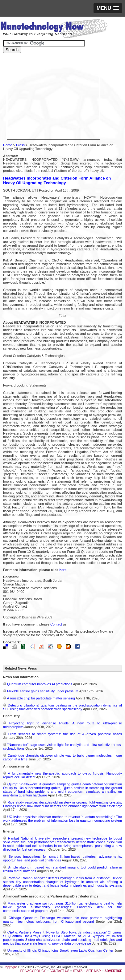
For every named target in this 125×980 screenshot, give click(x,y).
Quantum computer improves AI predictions (40, 684)
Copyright (10, 967)
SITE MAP (94, 971)
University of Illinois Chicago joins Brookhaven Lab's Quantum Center (60, 950)
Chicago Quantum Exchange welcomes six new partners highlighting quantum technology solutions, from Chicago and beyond (62, 920)
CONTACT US (59, 971)
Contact (56, 624)
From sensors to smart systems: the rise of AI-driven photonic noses (65, 734)
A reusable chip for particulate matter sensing (41, 698)
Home (8, 145)
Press (20, 145)
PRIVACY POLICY (33, 971)
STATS (78, 971)
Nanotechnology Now (54, 29)
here (63, 570)
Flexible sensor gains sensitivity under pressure (43, 691)
